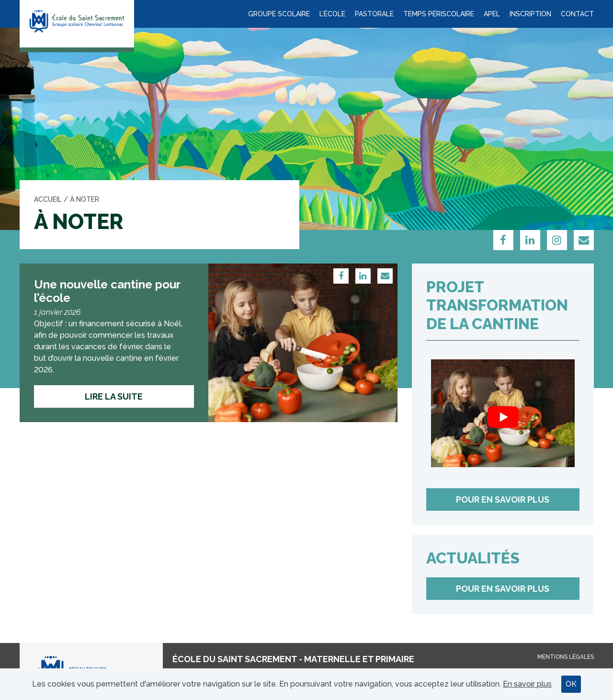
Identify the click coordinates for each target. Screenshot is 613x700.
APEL (492, 14)
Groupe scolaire (279, 14)
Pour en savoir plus (503, 499)
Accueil (48, 199)
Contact (577, 14)
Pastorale (374, 14)
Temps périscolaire (439, 14)
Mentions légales (566, 657)
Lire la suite (114, 396)
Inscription (530, 14)
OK (571, 684)
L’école (332, 14)
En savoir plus (527, 684)
